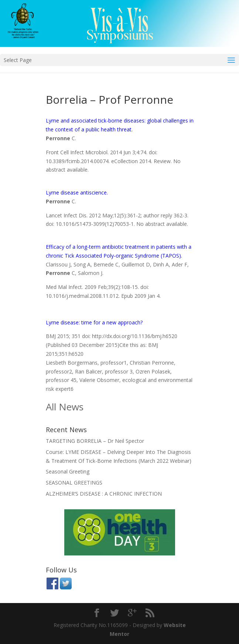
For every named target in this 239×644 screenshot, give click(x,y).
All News (65, 407)
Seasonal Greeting (68, 471)
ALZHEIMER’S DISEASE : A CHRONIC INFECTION (104, 494)
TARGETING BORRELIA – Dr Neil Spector (95, 441)
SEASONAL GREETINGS (74, 483)
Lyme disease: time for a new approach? (94, 322)
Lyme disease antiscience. (77, 192)
